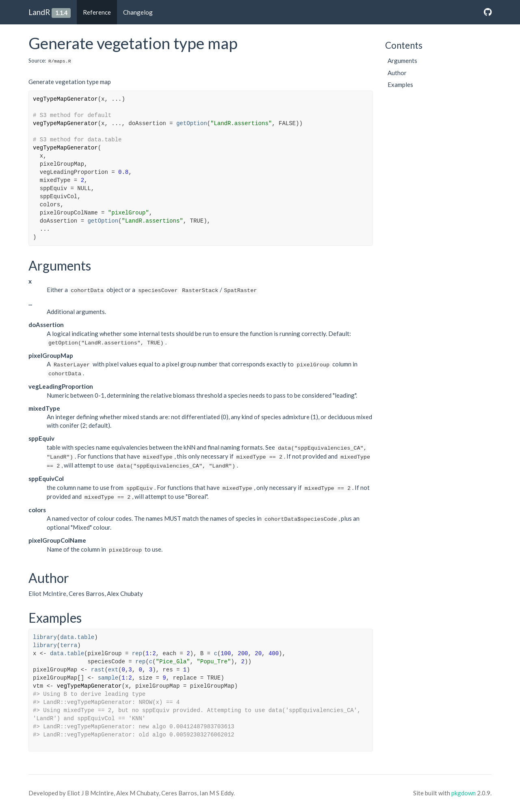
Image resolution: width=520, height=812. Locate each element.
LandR (39, 12)
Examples (400, 84)
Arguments (402, 61)
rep (137, 654)
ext (113, 670)
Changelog (138, 12)
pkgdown (464, 793)
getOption (192, 123)
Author (397, 73)
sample (108, 678)
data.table (77, 637)
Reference (97, 12)
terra (69, 645)
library (45, 637)
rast (98, 670)
